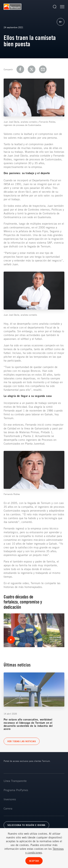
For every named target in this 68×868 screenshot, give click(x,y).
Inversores (10, 799)
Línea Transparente (15, 781)
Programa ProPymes (16, 790)
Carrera (8, 808)
